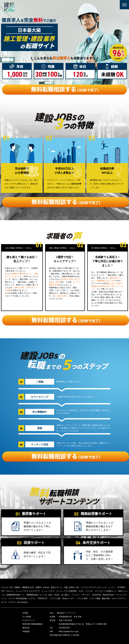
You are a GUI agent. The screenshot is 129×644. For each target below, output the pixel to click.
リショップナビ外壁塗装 (66, 591)
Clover (57, 595)
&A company (22, 602)
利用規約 (26, 631)
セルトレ (10, 591)
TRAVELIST (42, 598)
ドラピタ (12, 602)
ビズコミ (32, 598)
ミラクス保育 (82, 598)
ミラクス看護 (95, 598)
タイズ (4, 602)
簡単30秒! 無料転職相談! (33, 624)
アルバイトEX (7, 587)
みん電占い (66, 595)
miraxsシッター (68, 598)
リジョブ (76, 595)
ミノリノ (112, 587)
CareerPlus (97, 595)
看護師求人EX (28, 587)
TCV (3, 591)
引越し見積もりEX (71, 587)
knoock (46, 587)
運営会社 (26, 628)
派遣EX (39, 587)
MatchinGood (108, 595)
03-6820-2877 (65, 628)
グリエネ (89, 591)
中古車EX (121, 587)
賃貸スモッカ (56, 587)
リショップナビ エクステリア (28, 591)
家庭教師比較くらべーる (37, 595)
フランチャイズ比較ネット (106, 591)
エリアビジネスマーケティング (94, 587)
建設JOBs (106, 598)
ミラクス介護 (55, 598)
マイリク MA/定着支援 (17, 598)
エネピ (81, 591)
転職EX (17, 587)
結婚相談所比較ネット (16, 595)
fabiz (50, 595)
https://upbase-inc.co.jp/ (69, 631)
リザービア (86, 595)
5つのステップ (29, 620)
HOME (25, 613)
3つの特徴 (27, 617)
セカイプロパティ (119, 598)
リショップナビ (48, 591)
